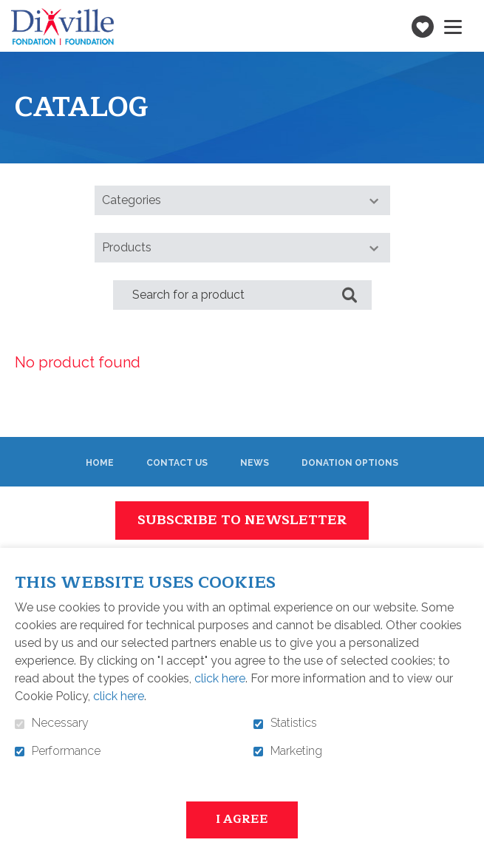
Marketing (296, 751)
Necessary (60, 723)
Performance (66, 751)
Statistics (294, 723)
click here (220, 678)
